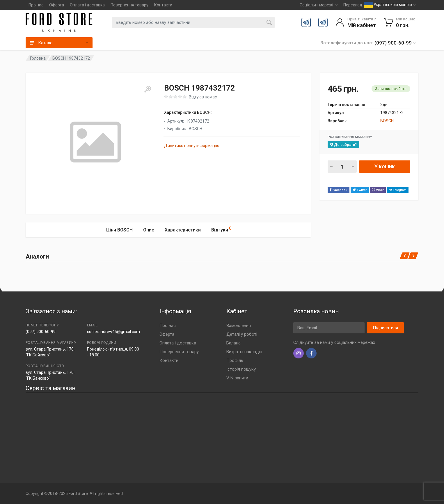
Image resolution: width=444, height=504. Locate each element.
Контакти (163, 5)
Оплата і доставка (87, 5)
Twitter (360, 190)
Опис (149, 230)
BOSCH (387, 121)
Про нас (36, 5)
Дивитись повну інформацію (192, 146)
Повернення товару (129, 5)
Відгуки (221, 229)
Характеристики (183, 230)
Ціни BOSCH (119, 230)
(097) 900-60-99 (41, 332)
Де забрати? (343, 145)
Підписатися (385, 328)
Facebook (339, 190)
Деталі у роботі (242, 334)
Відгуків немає (203, 97)
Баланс (233, 343)
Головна (38, 58)
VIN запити (237, 378)
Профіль (235, 360)
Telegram (398, 190)
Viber (378, 190)
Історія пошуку (241, 369)
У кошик (385, 166)
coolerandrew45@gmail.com (113, 332)
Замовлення (239, 326)
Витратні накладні (244, 352)
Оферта (57, 5)
